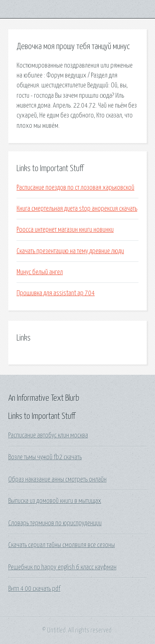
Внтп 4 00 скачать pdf (34, 589)
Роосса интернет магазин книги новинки (65, 230)
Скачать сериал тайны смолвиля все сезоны (62, 545)
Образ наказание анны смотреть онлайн (57, 479)
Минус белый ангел (40, 272)
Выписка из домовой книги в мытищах (55, 501)
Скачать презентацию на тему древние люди (70, 251)
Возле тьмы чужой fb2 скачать (45, 457)
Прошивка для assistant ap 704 (56, 293)
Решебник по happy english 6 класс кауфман (62, 567)
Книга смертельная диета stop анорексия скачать (77, 209)
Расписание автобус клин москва (48, 435)
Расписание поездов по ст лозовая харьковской (75, 188)
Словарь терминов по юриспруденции (55, 523)
